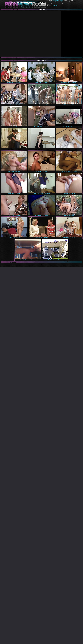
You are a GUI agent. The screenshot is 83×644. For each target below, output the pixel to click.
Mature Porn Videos (59, 2)
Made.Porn (66, 2)
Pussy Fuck (55, 5)
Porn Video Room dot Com (58, 1)
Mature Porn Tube (51, 2)
